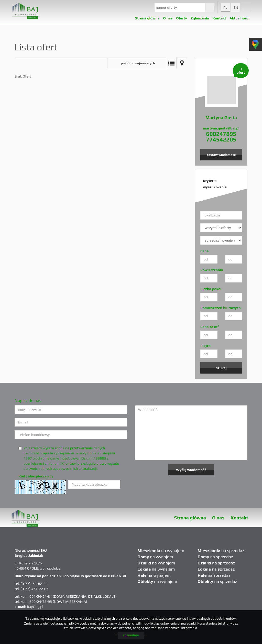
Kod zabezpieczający (36, 476)
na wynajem (161, 551)
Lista (171, 63)
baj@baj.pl (35, 607)
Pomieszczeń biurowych (221, 308)
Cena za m (210, 326)
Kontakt (219, 17)
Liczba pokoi (211, 289)
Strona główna (147, 17)
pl (225, 7)
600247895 (221, 134)
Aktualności (240, 17)
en (236, 7)
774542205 (221, 139)
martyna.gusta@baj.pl (221, 128)
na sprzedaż (221, 551)
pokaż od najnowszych (138, 63)
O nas (218, 518)
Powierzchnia (212, 270)
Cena (204, 251)
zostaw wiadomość (221, 155)
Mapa (182, 63)
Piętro (205, 346)
